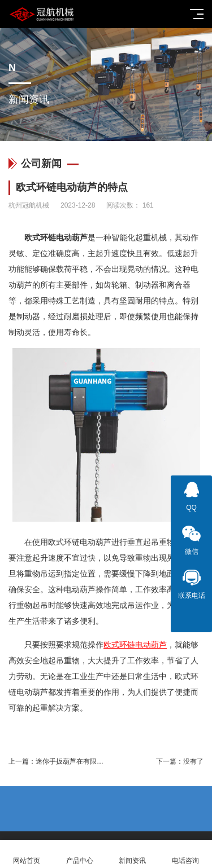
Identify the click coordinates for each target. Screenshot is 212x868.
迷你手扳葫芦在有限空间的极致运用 (90, 761)
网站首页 (27, 854)
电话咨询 (185, 854)
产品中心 (80, 854)
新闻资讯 (133, 854)
